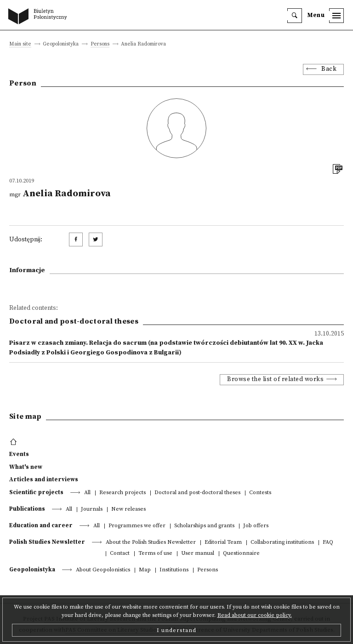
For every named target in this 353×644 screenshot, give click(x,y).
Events (19, 454)
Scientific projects (36, 492)
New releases (128, 510)
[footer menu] (14, 442)
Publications (27, 509)
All (87, 493)
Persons (100, 44)
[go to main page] (40, 17)
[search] (295, 16)
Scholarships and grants (204, 526)
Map (145, 570)
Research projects (122, 493)
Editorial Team (223, 543)
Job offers (256, 526)
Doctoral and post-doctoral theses (197, 493)
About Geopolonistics (103, 570)
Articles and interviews (44, 479)
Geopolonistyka (32, 570)
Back (329, 69)
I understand (176, 630)
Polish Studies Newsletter (47, 542)
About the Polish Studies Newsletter (151, 543)
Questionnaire (241, 554)
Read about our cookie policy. (255, 615)
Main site (20, 44)
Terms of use (155, 554)
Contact (120, 554)
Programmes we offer (137, 526)
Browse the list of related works (275, 379)
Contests (260, 493)
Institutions (174, 570)
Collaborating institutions (282, 543)
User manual (198, 554)
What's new (26, 467)
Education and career (41, 525)
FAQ (328, 543)
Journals (92, 510)
